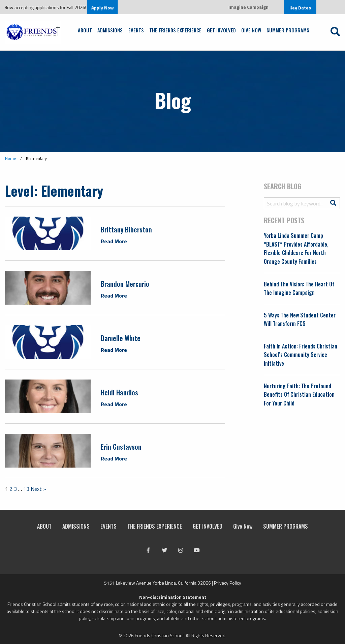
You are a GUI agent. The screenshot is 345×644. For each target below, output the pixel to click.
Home (11, 158)
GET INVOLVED (221, 30)
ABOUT (85, 30)
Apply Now (108, 8)
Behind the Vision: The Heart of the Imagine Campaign (299, 288)
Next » (38, 489)
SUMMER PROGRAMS (288, 30)
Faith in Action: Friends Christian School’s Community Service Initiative (301, 355)
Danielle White (121, 338)
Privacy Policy (228, 583)
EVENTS (136, 30)
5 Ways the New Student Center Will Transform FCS (300, 319)
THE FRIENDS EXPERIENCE (175, 30)
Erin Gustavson (121, 447)
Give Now (251, 30)
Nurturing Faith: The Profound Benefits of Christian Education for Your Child (299, 395)
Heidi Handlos (119, 392)
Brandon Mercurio (125, 284)
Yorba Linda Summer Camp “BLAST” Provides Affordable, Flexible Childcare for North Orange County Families (296, 248)
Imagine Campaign (248, 7)
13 (26, 489)
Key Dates (300, 8)
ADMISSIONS (110, 30)
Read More (114, 241)
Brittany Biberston (126, 229)
